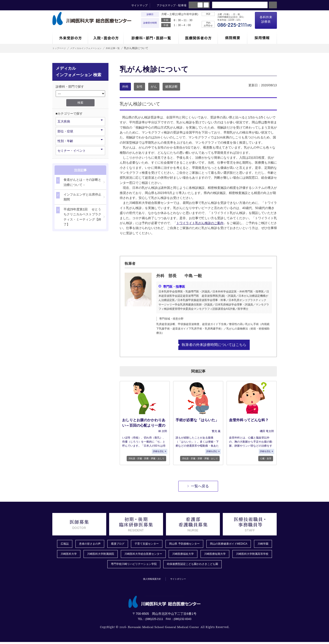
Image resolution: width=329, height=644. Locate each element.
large (206, 5)
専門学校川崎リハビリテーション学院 (154, 566)
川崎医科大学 (93, 555)
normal (200, 5)
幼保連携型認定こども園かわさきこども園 (220, 566)
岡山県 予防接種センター (197, 544)
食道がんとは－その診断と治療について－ (79, 182)
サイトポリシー (182, 581)
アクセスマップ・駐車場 (172, 5)
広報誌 (65, 544)
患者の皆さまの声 (92, 544)
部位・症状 (80, 131)
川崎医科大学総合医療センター (176, 555)
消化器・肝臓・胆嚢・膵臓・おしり (146, 458)
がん (154, 87)
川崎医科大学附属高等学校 (98, 566)
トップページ (60, 48)
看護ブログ (123, 544)
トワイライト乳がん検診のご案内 (200, 223)
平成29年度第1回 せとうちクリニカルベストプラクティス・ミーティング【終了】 (79, 216)
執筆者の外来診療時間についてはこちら (214, 344)
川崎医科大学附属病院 (128, 555)
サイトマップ (139, 5)
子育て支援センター (155, 544)
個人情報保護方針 (149, 581)
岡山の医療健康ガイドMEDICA (247, 544)
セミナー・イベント (80, 150)
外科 (125, 87)
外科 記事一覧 (127, 48)
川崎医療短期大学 (256, 555)
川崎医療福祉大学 (221, 555)
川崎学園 (66, 555)
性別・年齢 (80, 141)
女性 (139, 87)
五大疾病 (80, 121)
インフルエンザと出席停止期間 (79, 197)
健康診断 (171, 87)
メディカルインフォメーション (94, 48)
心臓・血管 (266, 458)
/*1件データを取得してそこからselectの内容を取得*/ (80, 94)
